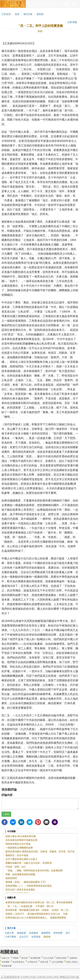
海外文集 (28, 14)
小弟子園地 (10, 937)
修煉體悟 (46, 933)
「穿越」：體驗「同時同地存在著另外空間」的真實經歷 (34, 871)
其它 (68, 933)
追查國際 (5, 962)
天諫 (65, 914)
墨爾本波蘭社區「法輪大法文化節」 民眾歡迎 (29, 863)
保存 (6, 814)
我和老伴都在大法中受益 (18, 844)
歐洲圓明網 (35, 958)
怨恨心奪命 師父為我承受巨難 (21, 836)
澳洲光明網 (61, 958)
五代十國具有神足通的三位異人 (21, 859)
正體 (70, 22)
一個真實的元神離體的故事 (19, 848)
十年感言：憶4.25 (44, 906)
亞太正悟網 (48, 958)
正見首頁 (6, 14)
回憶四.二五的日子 (15, 914)
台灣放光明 (32, 962)
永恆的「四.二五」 (61, 910)
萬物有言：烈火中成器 (17, 855)
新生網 (24, 958)
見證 (17, 14)
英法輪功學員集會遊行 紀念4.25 (44, 914)
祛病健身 (34, 933)
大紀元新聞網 (57, 962)
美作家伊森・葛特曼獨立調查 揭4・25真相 (27, 910)
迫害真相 (36, 937)
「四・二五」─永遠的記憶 (19, 906)
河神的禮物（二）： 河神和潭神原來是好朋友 (29, 886)
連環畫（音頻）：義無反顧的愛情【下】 (26, 882)
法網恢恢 (73, 958)
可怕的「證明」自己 (16, 867)
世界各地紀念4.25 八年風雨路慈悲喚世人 (26, 918)
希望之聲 (44, 962)
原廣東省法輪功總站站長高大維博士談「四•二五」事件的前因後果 (39, 902)
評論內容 (7, 795)
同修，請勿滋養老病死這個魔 (20, 874)
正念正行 (24, 937)
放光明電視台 (18, 962)
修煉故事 (21, 933)
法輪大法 (5, 958)
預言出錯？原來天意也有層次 (20, 890)
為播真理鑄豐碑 (58, 918)
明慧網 (15, 958)
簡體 (75, 22)
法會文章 (9, 933)
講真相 (40, 14)
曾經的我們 (11, 878)
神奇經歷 (58, 933)
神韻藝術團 (6, 966)
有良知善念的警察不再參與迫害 (21, 840)
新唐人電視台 (72, 962)
